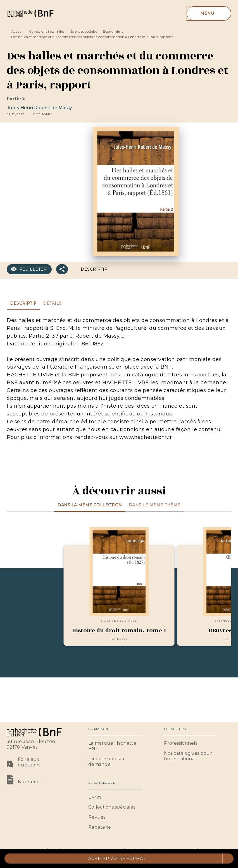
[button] (43, 114)
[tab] (23, 303)
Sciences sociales (84, 31)
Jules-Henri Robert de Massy (39, 108)
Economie (111, 31)
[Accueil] (30, 13)
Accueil (17, 31)
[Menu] (209, 13)
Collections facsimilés (47, 31)
